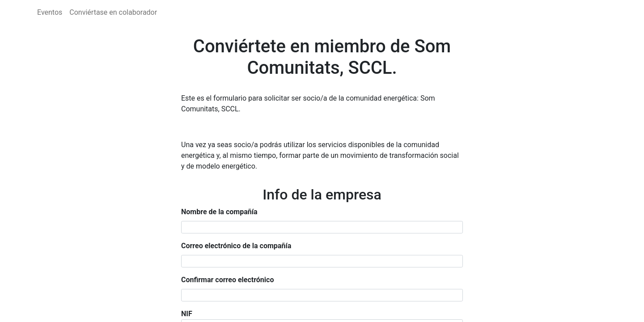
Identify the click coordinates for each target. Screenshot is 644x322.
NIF (187, 314)
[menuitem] (50, 13)
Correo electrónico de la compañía (236, 246)
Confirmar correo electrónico (227, 280)
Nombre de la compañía (219, 212)
